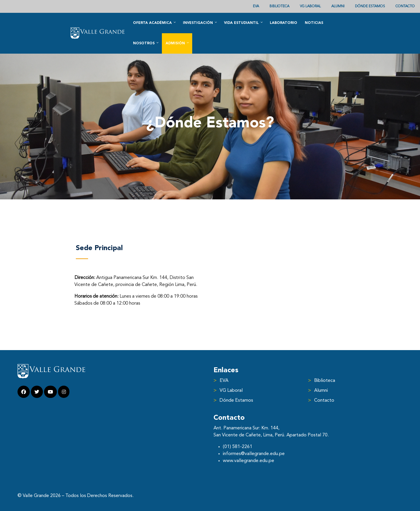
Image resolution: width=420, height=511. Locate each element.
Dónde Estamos (370, 6)
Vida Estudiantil (244, 23)
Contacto (405, 6)
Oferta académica (155, 23)
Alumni (321, 391)
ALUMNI (338, 6)
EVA (256, 6)
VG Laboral (310, 6)
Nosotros (146, 43)
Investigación (200, 23)
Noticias (314, 23)
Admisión (178, 43)
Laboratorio (283, 23)
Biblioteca (279, 6)
